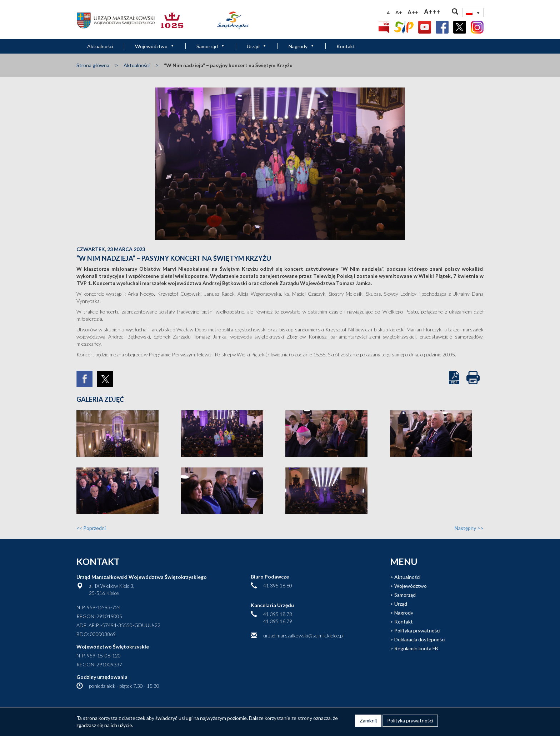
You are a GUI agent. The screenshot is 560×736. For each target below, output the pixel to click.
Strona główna (93, 65)
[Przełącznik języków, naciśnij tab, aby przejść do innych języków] (473, 12)
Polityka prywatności (417, 630)
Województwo (155, 46)
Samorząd (211, 46)
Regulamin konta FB (416, 648)
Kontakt (346, 46)
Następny (469, 528)
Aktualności (100, 46)
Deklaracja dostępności (420, 639)
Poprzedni (91, 528)
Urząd (257, 46)
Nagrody (302, 46)
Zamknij (368, 720)
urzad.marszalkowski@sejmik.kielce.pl (303, 635)
